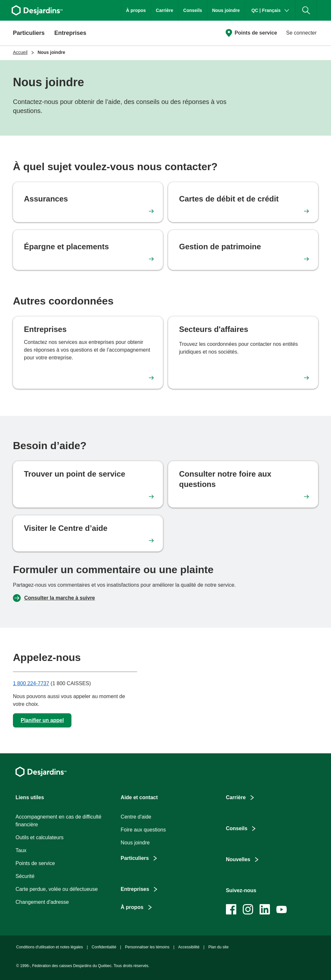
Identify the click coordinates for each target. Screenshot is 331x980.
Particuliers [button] (29, 33)
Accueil (20, 52)
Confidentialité (104, 947)
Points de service (256, 33)
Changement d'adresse (42, 902)
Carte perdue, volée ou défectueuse (57, 889)
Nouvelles (238, 859)
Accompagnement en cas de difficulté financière (59, 821)
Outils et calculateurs (40, 837)
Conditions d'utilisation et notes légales (49, 947)
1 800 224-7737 (31, 683)
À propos (136, 10)
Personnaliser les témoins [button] (147, 947)
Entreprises (135, 889)
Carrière (165, 10)
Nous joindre (226, 10)
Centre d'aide (136, 817)
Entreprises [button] (70, 33)
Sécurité (25, 876)
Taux (21, 850)
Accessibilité (189, 947)
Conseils (193, 10)
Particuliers (135, 858)
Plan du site (218, 947)
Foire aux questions (143, 830)
